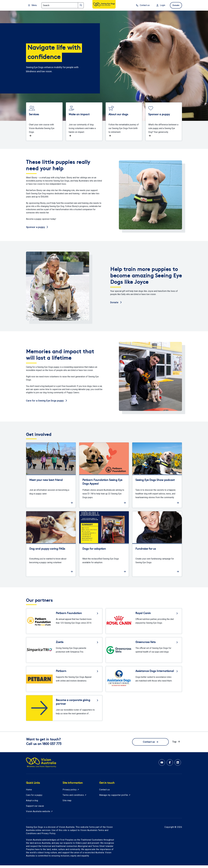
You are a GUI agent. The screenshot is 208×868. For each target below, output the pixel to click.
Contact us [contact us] (142, 5)
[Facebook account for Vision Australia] (170, 765)
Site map (67, 803)
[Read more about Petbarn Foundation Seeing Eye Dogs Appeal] (104, 478)
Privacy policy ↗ (71, 792)
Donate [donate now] (176, 5)
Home (29, 792)
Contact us (150, 744)
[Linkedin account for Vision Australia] (178, 765)
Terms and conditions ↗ (74, 798)
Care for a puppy (34, 798)
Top (176, 744)
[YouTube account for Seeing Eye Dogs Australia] (162, 765)
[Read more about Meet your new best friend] (51, 478)
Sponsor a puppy (37, 230)
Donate (116, 305)
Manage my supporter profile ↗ (115, 798)
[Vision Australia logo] (104, 5)
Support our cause (35, 809)
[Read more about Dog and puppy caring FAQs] (51, 546)
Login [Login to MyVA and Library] (160, 5)
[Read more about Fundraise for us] (157, 546)
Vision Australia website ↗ (39, 814)
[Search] (63, 5)
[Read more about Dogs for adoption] (104, 546)
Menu (32, 5)
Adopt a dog (32, 803)
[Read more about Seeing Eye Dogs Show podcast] (157, 478)
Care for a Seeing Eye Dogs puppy (46, 403)
